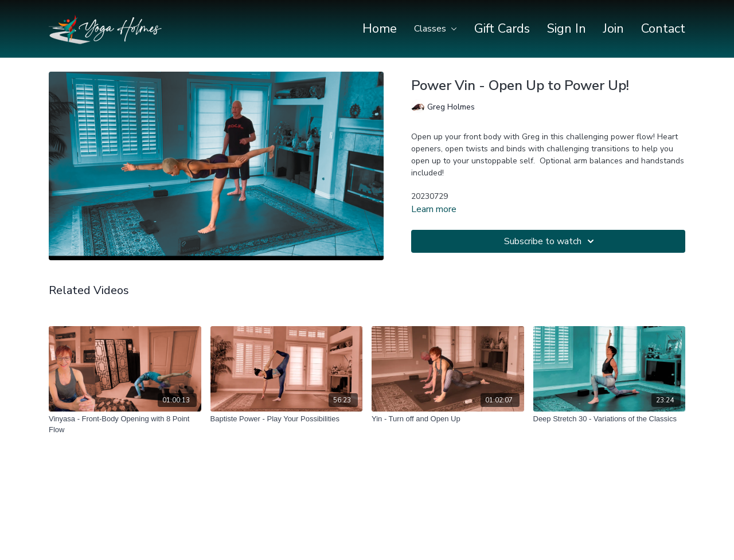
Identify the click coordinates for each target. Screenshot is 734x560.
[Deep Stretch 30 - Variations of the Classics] (610, 419)
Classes (436, 29)
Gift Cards (502, 29)
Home (380, 29)
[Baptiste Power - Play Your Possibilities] (287, 419)
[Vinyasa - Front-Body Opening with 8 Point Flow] (125, 424)
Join (614, 29)
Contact (663, 29)
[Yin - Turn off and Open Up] (448, 419)
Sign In (567, 29)
